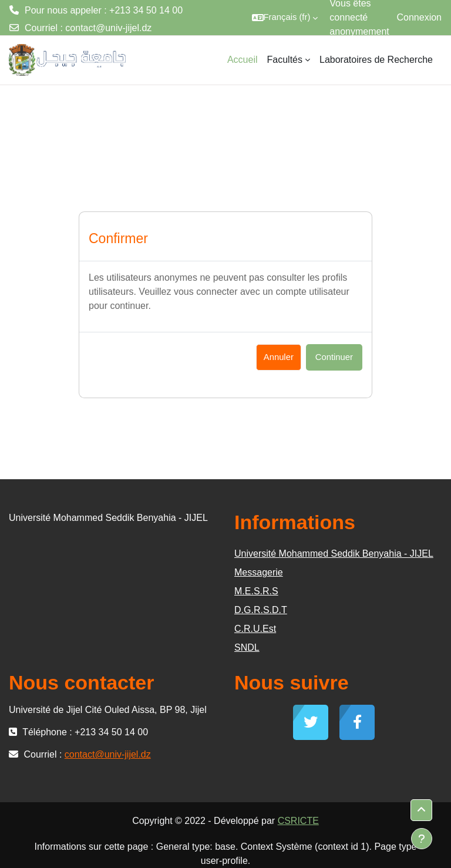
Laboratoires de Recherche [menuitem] (376, 60)
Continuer (334, 357)
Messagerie (259, 572)
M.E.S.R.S (256, 591)
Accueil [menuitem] (243, 60)
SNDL (247, 647)
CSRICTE (298, 821)
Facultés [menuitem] (285, 60)
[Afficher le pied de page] (422, 839)
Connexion (420, 17)
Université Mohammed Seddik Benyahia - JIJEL (334, 554)
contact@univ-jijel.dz (108, 28)
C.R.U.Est (255, 629)
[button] (285, 18)
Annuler (279, 357)
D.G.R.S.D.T (261, 610)
